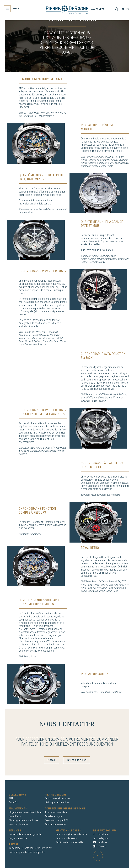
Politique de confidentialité (70, 842)
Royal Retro (15, 816)
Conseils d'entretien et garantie (25, 834)
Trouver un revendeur (56, 812)
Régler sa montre (18, 838)
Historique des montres (57, 802)
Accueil (64, 9)
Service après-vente (55, 824)
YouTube (100, 842)
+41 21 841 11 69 (77, 760)
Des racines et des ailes (57, 798)
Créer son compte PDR (57, 820)
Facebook (101, 834)
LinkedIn (100, 846)
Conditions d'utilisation (67, 838)
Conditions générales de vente (72, 834)
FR (122, 9)
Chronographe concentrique (23, 820)
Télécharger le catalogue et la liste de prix (31, 848)
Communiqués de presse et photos (27, 852)
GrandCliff (14, 802)
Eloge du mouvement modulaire (25, 812)
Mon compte (97, 9)
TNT (11, 798)
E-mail (52, 760)
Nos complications (19, 824)
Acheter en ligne (53, 816)
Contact (79, 9)
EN (127, 9)
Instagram (101, 838)
